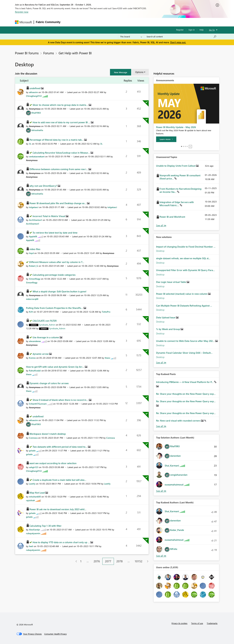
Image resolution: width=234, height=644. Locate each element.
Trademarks (212, 623)
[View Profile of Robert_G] (33, 266)
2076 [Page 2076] (97, 561)
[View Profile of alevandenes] (35, 341)
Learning (134, 22)
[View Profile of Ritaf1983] (36, 113)
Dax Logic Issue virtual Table (171, 282)
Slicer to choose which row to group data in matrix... (61, 105)
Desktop (160, 251)
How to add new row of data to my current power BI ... (62, 122)
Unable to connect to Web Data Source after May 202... (186, 341)
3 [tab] (185, 146)
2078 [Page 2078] (119, 561)
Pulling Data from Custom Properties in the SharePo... (55, 308)
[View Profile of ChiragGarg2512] (34, 96)
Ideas (94, 22)
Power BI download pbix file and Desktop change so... (58, 203)
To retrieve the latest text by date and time (55, 233)
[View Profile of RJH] (31, 312)
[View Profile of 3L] (30, 144)
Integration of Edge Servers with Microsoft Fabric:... (177, 204)
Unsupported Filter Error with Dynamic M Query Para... (185, 270)
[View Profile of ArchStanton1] (36, 220)
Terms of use (197, 623)
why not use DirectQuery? (44, 186)
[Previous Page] (75, 561)
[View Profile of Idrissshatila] (37, 130)
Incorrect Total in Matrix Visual (49, 216)
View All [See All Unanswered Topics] (161, 226)
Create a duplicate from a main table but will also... (59, 480)
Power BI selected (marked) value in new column (182, 294)
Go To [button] (212, 30)
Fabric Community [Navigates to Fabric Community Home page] (48, 22)
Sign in (192, 30)
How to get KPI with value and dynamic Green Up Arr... (55, 367)
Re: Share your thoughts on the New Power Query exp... (186, 394)
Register (180, 30)
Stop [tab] (190, 147)
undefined (35, 88)
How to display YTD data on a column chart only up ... (61, 542)
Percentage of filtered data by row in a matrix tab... (57, 140)
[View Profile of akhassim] (33, 92)
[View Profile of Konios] (32, 358)
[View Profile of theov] (107, 358)
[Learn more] (166, 139)
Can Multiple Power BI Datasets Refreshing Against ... (184, 306)
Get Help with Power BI (75, 53)
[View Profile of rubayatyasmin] (33, 533)
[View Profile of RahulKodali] (35, 371)
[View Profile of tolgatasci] (34, 207)
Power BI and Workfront (172, 217)
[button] (121, 72)
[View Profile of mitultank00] (35, 497)
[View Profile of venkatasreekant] (37, 156)
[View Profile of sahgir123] (34, 467)
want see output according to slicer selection (53, 463)
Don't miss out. (178, 42)
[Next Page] (147, 561)
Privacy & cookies (179, 623)
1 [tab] (181, 146)
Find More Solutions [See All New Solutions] (161, 363)
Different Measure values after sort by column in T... (57, 262)
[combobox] (182, 37)
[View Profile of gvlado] (32, 451)
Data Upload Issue (166, 317)
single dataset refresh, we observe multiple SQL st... (183, 258)
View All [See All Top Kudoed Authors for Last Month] (161, 556)
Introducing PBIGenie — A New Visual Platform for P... (185, 382)
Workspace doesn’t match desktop (48, 434)
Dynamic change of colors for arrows (49, 383)
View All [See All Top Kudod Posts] (161, 426)
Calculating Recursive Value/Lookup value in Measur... (62, 153)
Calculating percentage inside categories (54, 275)
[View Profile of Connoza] (33, 438)
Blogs (122, 22)
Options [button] (139, 72)
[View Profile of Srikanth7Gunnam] (38, 404)
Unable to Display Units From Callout (176, 166)
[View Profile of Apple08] (33, 236)
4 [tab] (187, 146)
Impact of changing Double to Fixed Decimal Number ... (186, 247)
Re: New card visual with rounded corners (179, 421)
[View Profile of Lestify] (32, 484)
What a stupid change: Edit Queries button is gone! (60, 291)
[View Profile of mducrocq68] (32, 299)
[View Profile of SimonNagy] (35, 279)
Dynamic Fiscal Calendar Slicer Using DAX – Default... (184, 353)
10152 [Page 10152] (138, 561)
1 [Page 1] (81, 561)
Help (202, 30)
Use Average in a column (46, 337)
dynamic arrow (41, 354)
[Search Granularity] (131, 37)
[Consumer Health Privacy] (55, 634)
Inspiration (81, 22)
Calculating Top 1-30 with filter (45, 526)
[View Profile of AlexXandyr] (35, 530)
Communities (108, 22)
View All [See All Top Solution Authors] (161, 491)
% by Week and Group (168, 329)
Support (147, 22)
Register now (22, 12)
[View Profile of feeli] (31, 546)
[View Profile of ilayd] (31, 253)
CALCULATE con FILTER (45, 321)
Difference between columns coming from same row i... (59, 169)
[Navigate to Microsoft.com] (23, 22)
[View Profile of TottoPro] (106, 312)
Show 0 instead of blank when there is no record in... (61, 400)
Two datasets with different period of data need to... (60, 447)
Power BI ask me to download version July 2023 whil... (58, 509)
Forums (68, 22)
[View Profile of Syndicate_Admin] (47, 325)
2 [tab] (183, 146)
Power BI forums (27, 53)
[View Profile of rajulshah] (30, 500)
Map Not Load (37, 493)
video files (35, 249)
